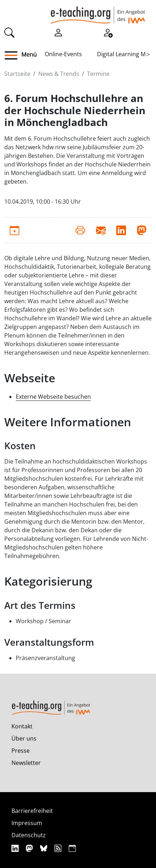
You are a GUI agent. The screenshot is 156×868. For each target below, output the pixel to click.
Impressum (27, 823)
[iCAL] (72, 848)
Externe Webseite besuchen (53, 397)
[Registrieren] (108, 32)
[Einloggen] (58, 32)
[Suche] (9, 32)
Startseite (17, 74)
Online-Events (63, 54)
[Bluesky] (45, 848)
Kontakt (22, 726)
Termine (98, 74)
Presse (21, 751)
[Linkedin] (16, 848)
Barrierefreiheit (32, 811)
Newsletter (26, 763)
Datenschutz (29, 835)
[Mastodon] (30, 848)
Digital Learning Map (125, 54)
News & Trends (59, 74)
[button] (14, 55)
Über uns (24, 738)
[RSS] (59, 848)
